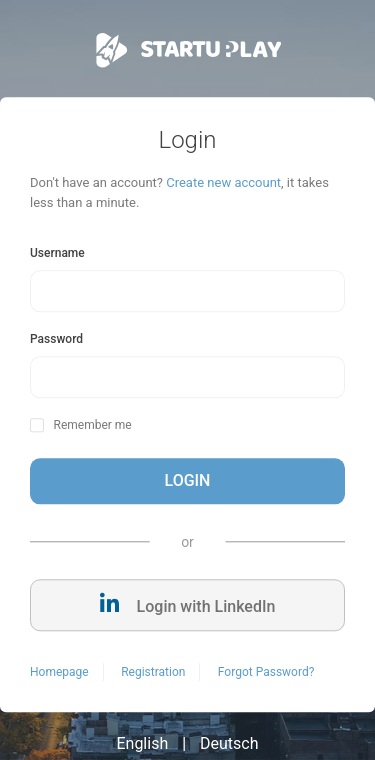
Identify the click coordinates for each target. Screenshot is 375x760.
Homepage (59, 673)
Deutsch (229, 744)
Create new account (223, 183)
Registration (153, 673)
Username (57, 254)
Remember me (92, 426)
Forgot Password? (266, 673)
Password (56, 340)
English (142, 744)
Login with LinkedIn (188, 605)
